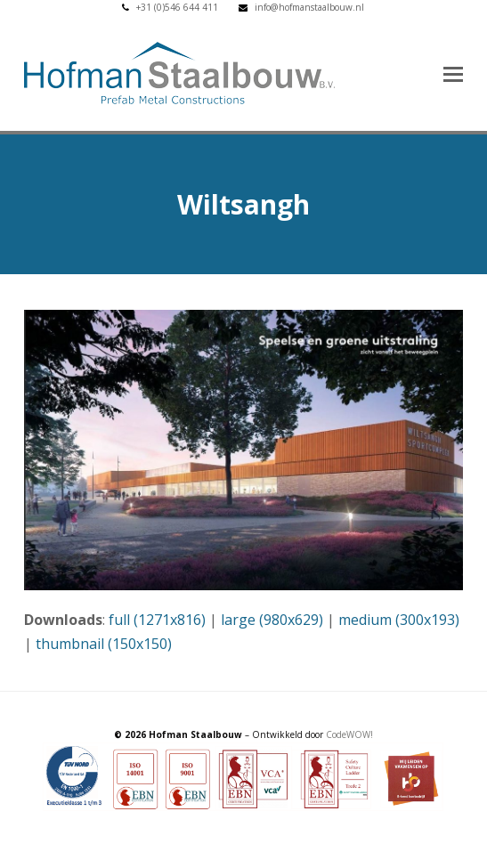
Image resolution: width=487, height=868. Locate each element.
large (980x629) (272, 620)
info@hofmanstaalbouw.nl (309, 7)
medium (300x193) (399, 620)
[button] (453, 73)
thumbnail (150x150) (104, 644)
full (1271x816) (157, 620)
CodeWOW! (349, 734)
